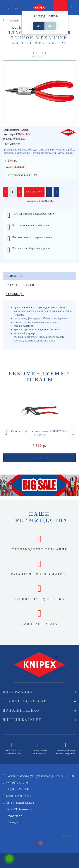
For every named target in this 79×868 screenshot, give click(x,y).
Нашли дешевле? (15, 167)
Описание (14, 276)
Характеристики (20, 285)
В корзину (34, 192)
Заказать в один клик (40, 201)
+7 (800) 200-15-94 (18, 789)
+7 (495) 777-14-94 (18, 783)
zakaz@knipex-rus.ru (19, 809)
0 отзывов (38, 57)
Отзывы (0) (15, 294)
